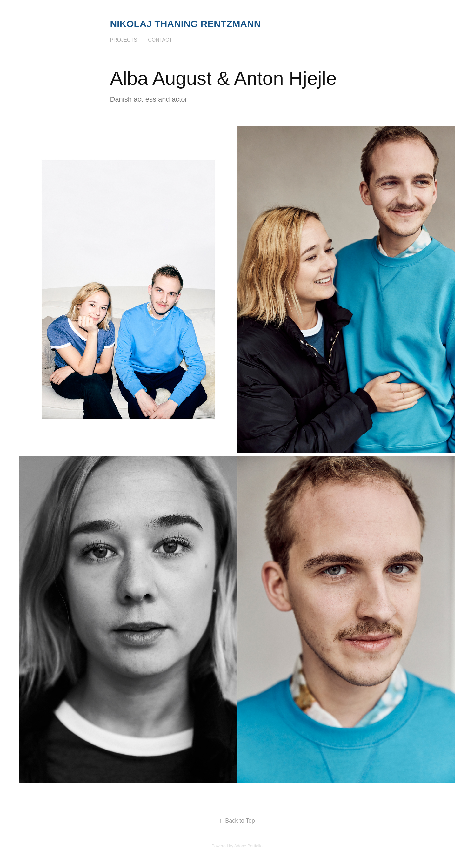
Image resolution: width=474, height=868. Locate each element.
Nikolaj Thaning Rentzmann (186, 24)
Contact (160, 40)
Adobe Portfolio (248, 846)
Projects (124, 40)
